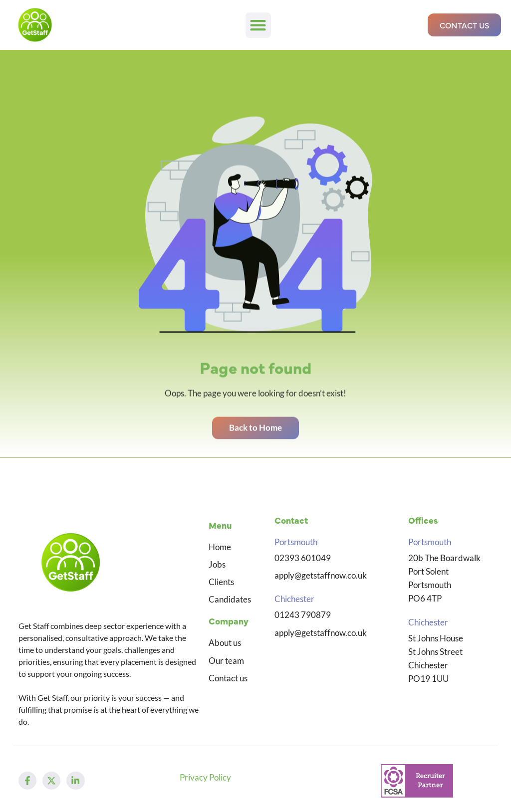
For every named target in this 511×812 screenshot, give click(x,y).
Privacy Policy (205, 777)
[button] (258, 25)
